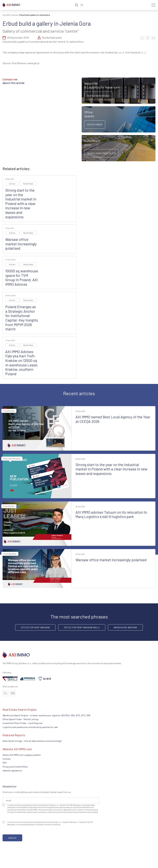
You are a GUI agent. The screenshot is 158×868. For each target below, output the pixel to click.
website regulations (12, 770)
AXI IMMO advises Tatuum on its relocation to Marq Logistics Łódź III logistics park (111, 514)
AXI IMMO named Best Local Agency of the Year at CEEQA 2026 (113, 419)
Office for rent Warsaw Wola (82, 627)
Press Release (9, 411)
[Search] (77, 5)
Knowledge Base (10, 554)
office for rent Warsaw (35, 627)
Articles (15, 15)
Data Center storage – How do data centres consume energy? (32, 741)
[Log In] (82, 5)
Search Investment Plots (101, 153)
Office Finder (95, 125)
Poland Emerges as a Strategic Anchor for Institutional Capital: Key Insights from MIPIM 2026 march (22, 318)
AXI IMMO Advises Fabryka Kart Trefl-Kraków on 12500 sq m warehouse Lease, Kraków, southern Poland (22, 363)
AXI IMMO (6, 15)
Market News (28, 184)
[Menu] (153, 5)
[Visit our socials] (5, 693)
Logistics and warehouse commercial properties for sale (30, 727)
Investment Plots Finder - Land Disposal (22, 723)
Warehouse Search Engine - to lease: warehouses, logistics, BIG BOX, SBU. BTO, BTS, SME (47, 715)
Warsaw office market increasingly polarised (21, 244)
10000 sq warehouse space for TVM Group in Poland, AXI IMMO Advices (22, 278)
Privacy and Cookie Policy (15, 767)
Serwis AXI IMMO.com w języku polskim (22, 755)
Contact (7, 759)
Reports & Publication (12, 459)
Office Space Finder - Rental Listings (21, 719)
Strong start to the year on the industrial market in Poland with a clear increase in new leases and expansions (21, 204)
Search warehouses (98, 96)
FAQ (5, 763)
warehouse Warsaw (125, 627)
